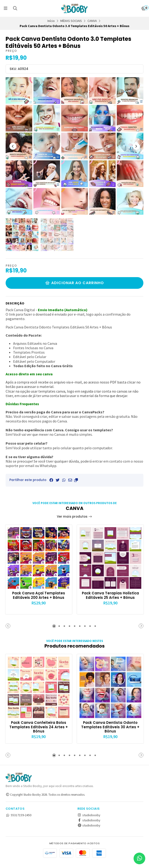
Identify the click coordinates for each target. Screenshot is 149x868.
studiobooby (89, 819)
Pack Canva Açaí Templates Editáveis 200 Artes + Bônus (39, 595)
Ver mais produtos (74, 517)
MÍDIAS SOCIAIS (71, 21)
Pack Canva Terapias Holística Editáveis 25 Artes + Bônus (110, 597)
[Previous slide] (13, 146)
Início (51, 21)
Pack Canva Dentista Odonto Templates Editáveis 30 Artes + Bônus (110, 726)
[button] (76, 480)
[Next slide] (136, 146)
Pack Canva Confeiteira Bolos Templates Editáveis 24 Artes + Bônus (39, 726)
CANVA (92, 21)
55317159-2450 (18, 819)
